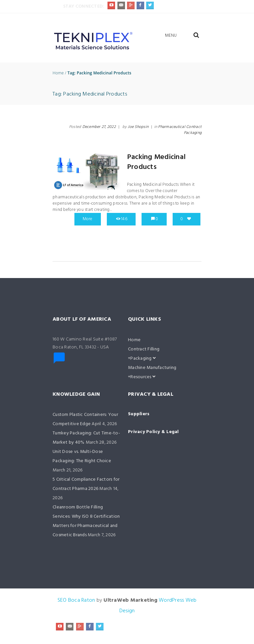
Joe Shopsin (138, 127)
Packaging (143, 359)
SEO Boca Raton (76, 600)
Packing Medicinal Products (156, 162)
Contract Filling (144, 349)
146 (124, 219)
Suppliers (139, 414)
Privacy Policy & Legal (153, 432)
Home (58, 73)
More (88, 219)
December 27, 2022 (99, 127)
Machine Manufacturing (152, 368)
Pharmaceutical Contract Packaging (180, 130)
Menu (171, 36)
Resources (143, 377)
